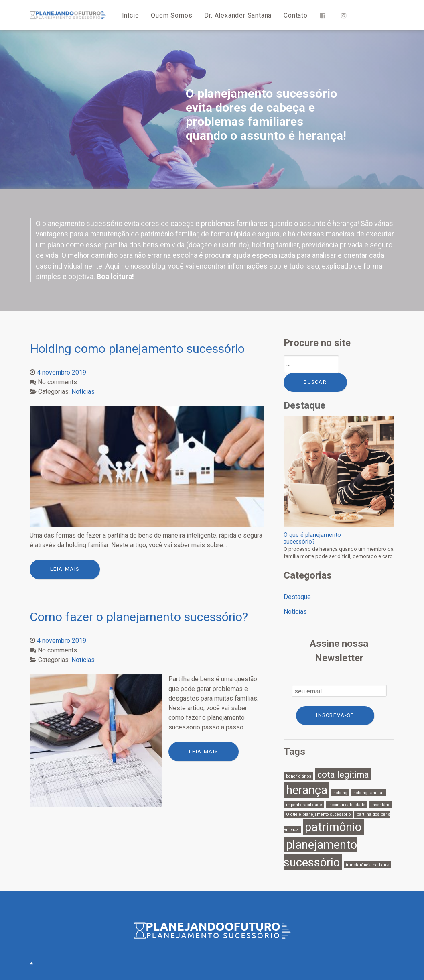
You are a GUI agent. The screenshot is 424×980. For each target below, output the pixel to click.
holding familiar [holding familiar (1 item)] (369, 792)
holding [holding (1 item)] (340, 792)
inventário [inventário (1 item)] (381, 804)
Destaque (297, 597)
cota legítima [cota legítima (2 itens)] (343, 775)
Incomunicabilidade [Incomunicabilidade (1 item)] (347, 804)
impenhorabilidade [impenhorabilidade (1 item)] (304, 804)
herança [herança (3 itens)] (307, 790)
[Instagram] (346, 15)
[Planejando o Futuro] (68, 15)
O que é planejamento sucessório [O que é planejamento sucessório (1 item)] (318, 814)
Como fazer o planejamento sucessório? (139, 617)
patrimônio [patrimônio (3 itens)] (333, 827)
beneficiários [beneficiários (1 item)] (299, 776)
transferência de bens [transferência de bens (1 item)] (367, 865)
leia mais (65, 569)
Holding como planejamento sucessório (137, 349)
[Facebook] (324, 15)
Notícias (295, 612)
